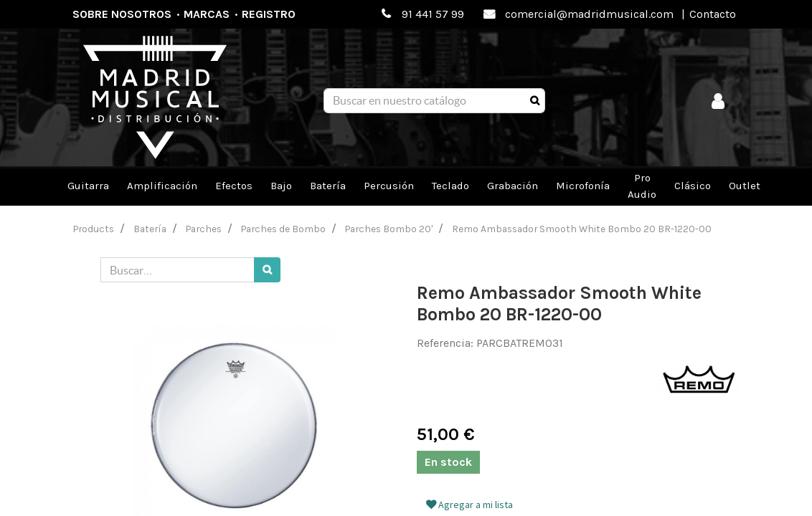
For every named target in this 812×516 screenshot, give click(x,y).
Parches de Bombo (283, 229)
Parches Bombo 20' (389, 229)
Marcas (207, 14)
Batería (150, 229)
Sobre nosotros (122, 14)
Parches (204, 229)
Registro (269, 14)
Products (94, 229)
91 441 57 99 (433, 14)
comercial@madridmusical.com (589, 14)
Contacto (713, 14)
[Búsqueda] (535, 101)
